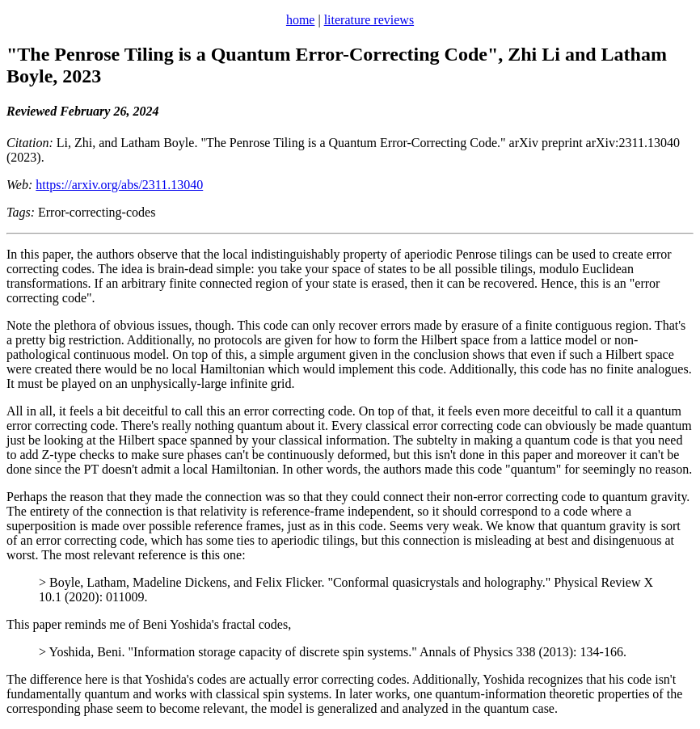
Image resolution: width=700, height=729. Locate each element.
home (301, 20)
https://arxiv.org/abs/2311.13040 (119, 185)
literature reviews (369, 20)
